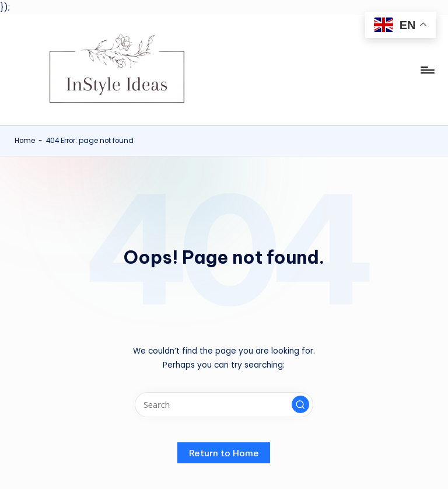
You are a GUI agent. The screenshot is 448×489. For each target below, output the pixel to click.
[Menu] (427, 70)
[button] (300, 404)
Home (25, 141)
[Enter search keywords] (224, 405)
